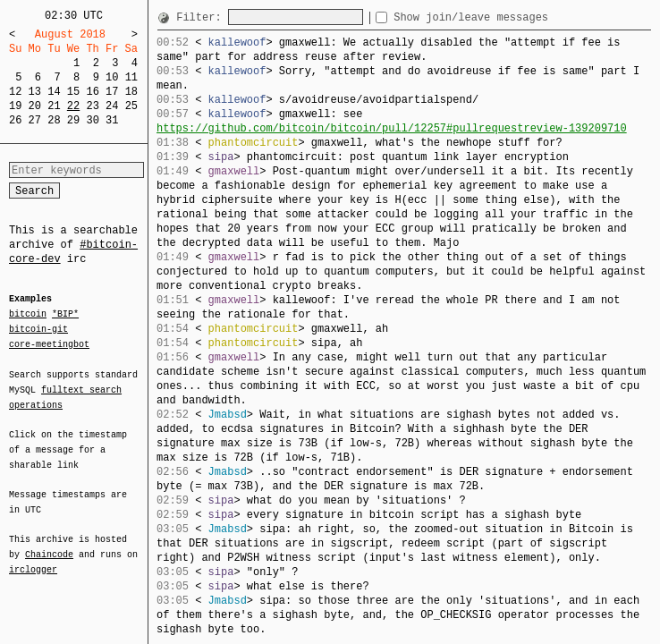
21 (54, 106)
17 (112, 92)
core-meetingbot (49, 343)
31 (112, 120)
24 (112, 106)
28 (54, 120)
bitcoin (28, 315)
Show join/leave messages (503, 17)
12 (15, 92)
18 (131, 92)
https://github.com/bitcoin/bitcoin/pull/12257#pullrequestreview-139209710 (392, 128)
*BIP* (65, 315)
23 (92, 106)
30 (92, 120)
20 (35, 106)
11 (131, 77)
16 (92, 92)
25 (131, 106)
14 (54, 92)
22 (73, 106)
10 (112, 77)
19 (15, 106)
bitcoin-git (38, 329)
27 (35, 120)
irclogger (33, 558)
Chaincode (49, 544)
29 (73, 120)
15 (73, 92)
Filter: (202, 17)
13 (35, 92)
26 (15, 120)
